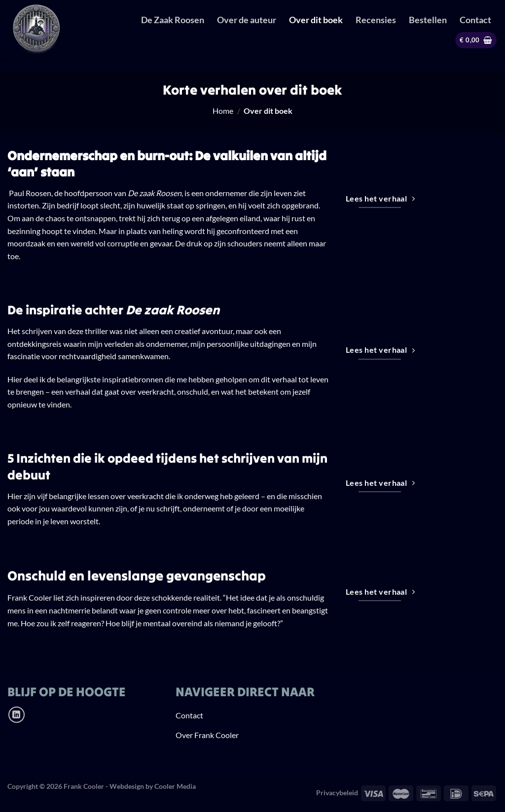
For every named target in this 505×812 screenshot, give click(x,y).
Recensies (376, 20)
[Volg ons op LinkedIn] (17, 715)
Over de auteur (247, 20)
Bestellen (428, 20)
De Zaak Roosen (173, 20)
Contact (475, 20)
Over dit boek (316, 20)
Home (223, 111)
